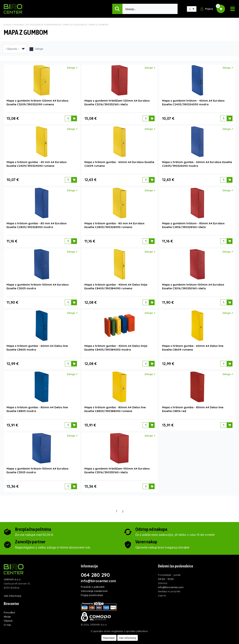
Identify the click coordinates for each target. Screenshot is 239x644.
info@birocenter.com (98, 577)
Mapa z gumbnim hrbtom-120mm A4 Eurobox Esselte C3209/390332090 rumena (38, 102)
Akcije (7, 612)
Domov (8, 25)
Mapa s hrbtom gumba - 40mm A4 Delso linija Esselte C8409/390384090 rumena (116, 284)
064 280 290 (95, 571)
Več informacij (12, 591)
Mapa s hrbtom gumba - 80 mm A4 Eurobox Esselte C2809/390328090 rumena (114, 223)
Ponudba (19, 25)
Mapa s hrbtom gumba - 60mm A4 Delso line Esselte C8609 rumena (193, 345)
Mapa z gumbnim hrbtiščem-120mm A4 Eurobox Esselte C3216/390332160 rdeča (117, 102)
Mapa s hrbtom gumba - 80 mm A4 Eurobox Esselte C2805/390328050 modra (37, 223)
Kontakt (9, 624)
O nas (7, 620)
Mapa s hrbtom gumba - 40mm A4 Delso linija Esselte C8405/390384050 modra (116, 345)
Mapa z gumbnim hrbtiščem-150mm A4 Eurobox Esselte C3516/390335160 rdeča (117, 466)
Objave (8, 616)
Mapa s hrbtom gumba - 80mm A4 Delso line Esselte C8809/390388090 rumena (115, 405)
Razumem (109, 638)
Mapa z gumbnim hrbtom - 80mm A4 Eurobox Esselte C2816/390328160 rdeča (193, 223)
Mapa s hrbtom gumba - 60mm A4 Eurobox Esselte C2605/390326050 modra (197, 163)
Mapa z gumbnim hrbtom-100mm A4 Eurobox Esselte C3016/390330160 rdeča (193, 284)
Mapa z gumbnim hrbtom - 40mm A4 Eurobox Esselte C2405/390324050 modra (193, 102)
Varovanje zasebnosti (94, 587)
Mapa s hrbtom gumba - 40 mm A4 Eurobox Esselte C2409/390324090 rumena (37, 163)
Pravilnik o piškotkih (93, 582)
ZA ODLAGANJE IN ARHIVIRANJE (44, 25)
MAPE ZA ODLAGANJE (75, 25)
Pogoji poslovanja (92, 591)
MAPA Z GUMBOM (99, 25)
